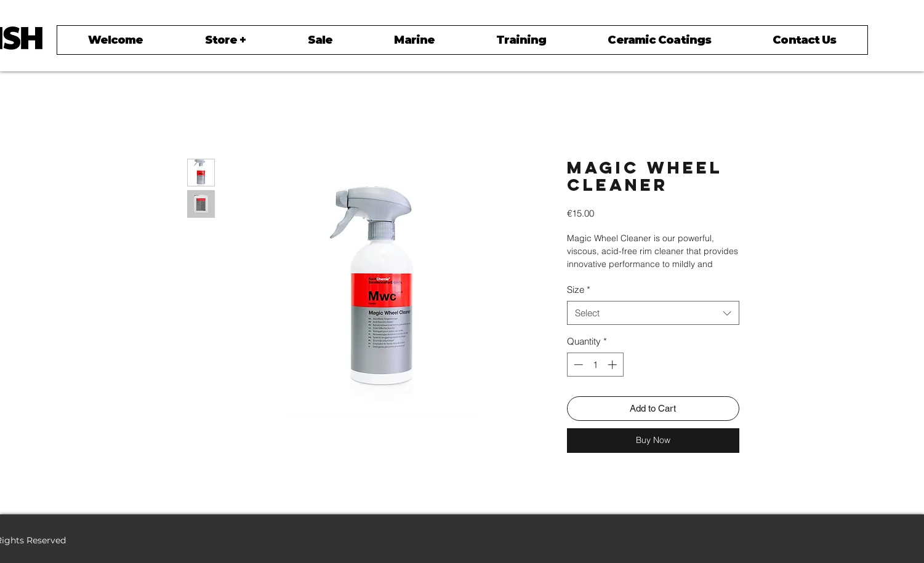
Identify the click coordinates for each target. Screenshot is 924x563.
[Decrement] (577, 365)
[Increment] (613, 365)
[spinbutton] (595, 365)
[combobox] (653, 313)
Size (579, 289)
